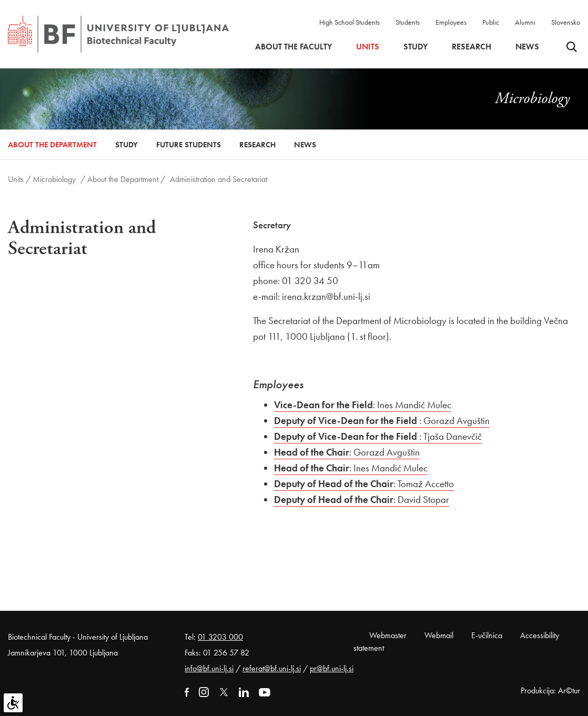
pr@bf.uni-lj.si (332, 668)
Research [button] (472, 47)
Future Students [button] (189, 145)
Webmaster (388, 635)
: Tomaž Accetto (364, 484)
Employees (451, 22)
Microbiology (54, 179)
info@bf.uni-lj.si (209, 668)
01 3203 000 (220, 637)
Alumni (525, 22)
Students (408, 22)
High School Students (349, 22)
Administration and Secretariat (219, 179)
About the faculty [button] (293, 47)
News (527, 47)
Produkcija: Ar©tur (550, 690)
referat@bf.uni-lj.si (272, 668)
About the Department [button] (52, 145)
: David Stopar (362, 500)
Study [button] (415, 47)
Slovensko (566, 22)
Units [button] (368, 47)
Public (491, 22)
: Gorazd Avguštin (382, 421)
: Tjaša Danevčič (378, 436)
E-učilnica (487, 635)
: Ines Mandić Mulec (363, 405)
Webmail (439, 635)
